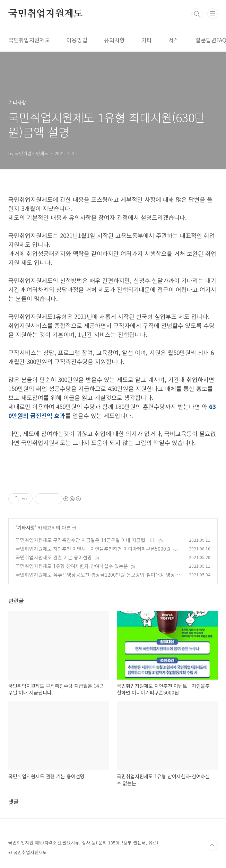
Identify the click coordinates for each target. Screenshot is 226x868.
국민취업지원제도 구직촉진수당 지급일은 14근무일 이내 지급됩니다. (86, 540)
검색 (197, 14)
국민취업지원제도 (45, 14)
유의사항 (114, 40)
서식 (174, 40)
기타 (147, 40)
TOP (212, 845)
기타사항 (26, 528)
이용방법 (77, 40)
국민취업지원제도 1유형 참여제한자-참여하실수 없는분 (72, 566)
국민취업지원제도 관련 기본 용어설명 (54, 557)
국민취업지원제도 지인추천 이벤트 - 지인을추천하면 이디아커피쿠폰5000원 (93, 549)
